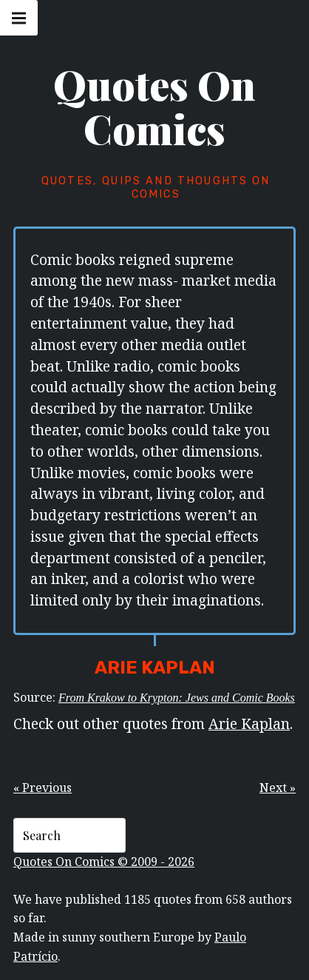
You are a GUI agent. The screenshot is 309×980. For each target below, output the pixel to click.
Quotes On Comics (154, 107)
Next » (278, 788)
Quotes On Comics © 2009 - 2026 (104, 862)
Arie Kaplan (249, 724)
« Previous (43, 788)
